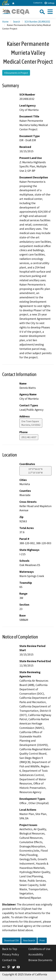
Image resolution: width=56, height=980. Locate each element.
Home (5, 21)
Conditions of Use (39, 949)
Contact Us (38, 3)
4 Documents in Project (16, 73)
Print (42, 940)
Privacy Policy (11, 954)
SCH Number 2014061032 (37, 21)
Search (17, 21)
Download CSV (11, 940)
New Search (29, 940)
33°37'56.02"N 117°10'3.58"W (35, 471)
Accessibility (36, 954)
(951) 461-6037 (29, 437)
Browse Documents (40, 960)
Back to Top (10, 949)
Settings (49, 3)
